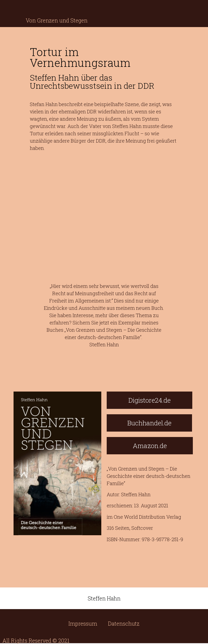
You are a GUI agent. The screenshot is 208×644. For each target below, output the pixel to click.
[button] (149, 400)
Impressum (83, 623)
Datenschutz (124, 623)
